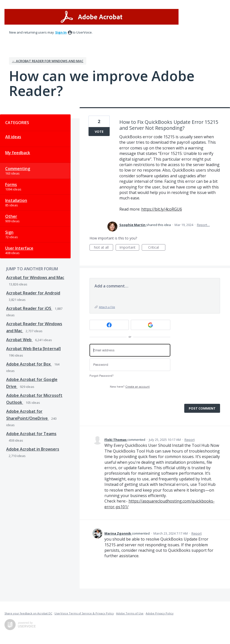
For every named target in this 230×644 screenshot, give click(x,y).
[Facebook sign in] (109, 325)
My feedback (18, 153)
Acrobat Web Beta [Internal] (33, 349)
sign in (61, 32)
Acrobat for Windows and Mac (35, 277)
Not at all (103, 248)
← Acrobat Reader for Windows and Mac (48, 61)
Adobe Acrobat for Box (29, 364)
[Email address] (130, 350)
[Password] (130, 365)
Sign (9, 232)
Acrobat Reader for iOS (29, 308)
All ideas (13, 137)
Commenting (18, 169)
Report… (203, 225)
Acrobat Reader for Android (33, 293)
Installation (16, 200)
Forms (11, 184)
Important (129, 248)
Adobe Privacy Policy (160, 613)
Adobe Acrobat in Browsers (33, 449)
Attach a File (107, 307)
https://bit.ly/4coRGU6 (162, 209)
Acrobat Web (19, 340)
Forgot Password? (102, 376)
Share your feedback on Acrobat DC (28, 613)
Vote (99, 132)
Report (190, 440)
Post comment (202, 408)
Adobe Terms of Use (130, 613)
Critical (157, 248)
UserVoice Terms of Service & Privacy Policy (84, 613)
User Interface (19, 248)
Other (11, 216)
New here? (130, 387)
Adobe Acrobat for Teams (31, 434)
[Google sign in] (151, 325)
